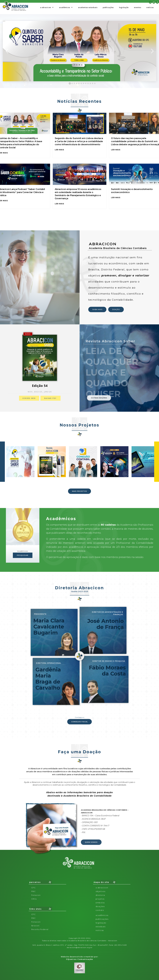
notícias (150, 7)
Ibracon (35, 926)
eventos (138, 7)
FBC (34, 891)
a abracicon (102, 888)
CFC (34, 888)
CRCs (34, 899)
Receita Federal (40, 929)
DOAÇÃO (116, 309)
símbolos (100, 903)
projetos (100, 899)
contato (100, 910)
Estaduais (101, 927)
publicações (108, 7)
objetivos (101, 891)
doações (100, 906)
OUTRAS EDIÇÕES (99, 398)
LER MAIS (59, 150)
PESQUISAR (23, 555)
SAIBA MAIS (97, 309)
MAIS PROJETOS (79, 491)
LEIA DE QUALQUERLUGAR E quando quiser (112, 372)
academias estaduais (88, 7)
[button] (47, 7)
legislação (124, 7)
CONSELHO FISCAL (79, 722)
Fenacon (36, 895)
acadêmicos (102, 915)
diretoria (100, 895)
